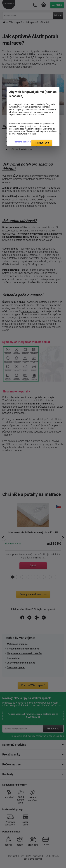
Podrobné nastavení (22, 142)
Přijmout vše (42, 143)
